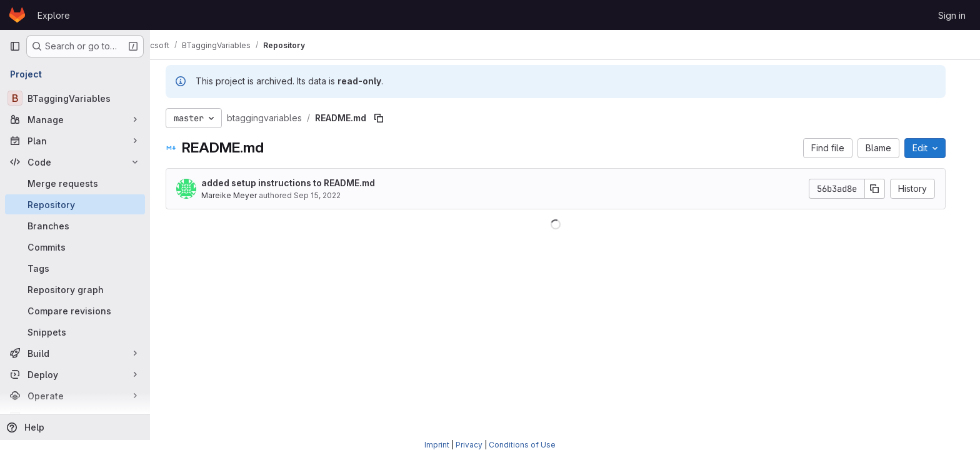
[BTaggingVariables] (75, 98)
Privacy (469, 445)
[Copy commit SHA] (884, 189)
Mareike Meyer (238, 195)
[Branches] (75, 226)
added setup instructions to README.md (297, 183)
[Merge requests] (75, 183)
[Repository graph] (75, 289)
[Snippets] (75, 332)
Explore (54, 15)
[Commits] (75, 247)
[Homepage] (17, 15)
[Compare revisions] (75, 311)
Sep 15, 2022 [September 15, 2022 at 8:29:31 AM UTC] (327, 195)
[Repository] (75, 204)
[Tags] (75, 268)
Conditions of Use (522, 445)
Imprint (437, 445)
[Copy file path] (388, 118)
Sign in (952, 15)
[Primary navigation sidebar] (15, 46)
